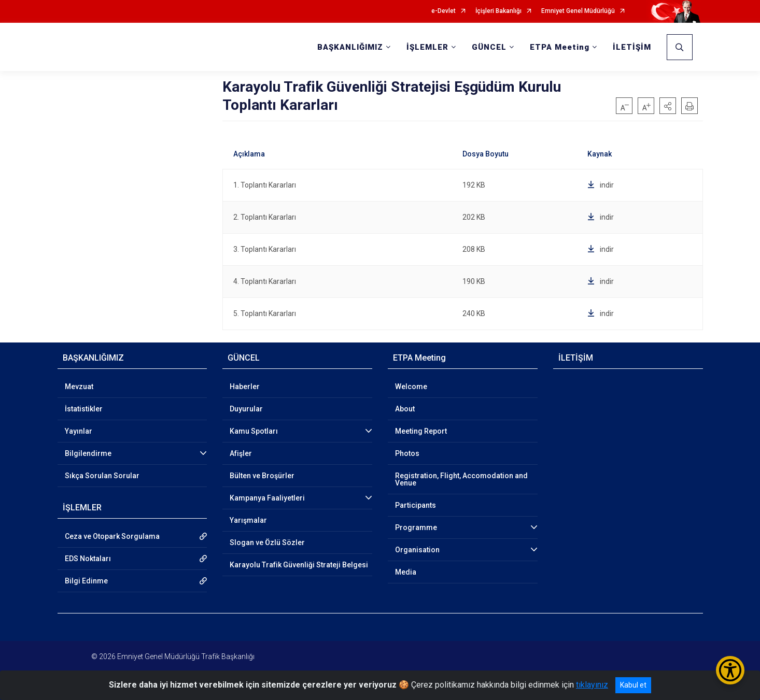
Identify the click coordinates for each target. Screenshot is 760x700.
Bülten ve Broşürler (262, 476)
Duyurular (246, 409)
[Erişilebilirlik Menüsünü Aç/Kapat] (730, 670)
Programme (416, 527)
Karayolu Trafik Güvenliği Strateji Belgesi (299, 565)
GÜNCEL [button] (489, 47)
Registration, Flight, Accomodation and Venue (461, 479)
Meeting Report (421, 431)
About (405, 409)
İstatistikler (84, 409)
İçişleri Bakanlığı (498, 11)
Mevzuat (79, 387)
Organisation (417, 550)
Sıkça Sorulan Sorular (102, 476)
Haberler (245, 387)
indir (601, 185)
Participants (416, 505)
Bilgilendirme (88, 453)
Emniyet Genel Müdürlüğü (578, 11)
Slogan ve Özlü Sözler (267, 542)
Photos (407, 453)
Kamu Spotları (254, 431)
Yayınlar (79, 431)
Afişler (241, 453)
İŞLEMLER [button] (427, 47)
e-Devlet (444, 11)
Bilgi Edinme (86, 581)
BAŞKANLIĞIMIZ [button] (350, 47)
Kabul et (633, 685)
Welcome (411, 387)
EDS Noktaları (88, 559)
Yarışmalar (248, 520)
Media (406, 572)
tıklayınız (592, 685)
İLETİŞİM (632, 47)
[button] (668, 106)
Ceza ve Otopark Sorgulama (112, 536)
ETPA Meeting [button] (560, 47)
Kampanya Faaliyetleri (267, 498)
